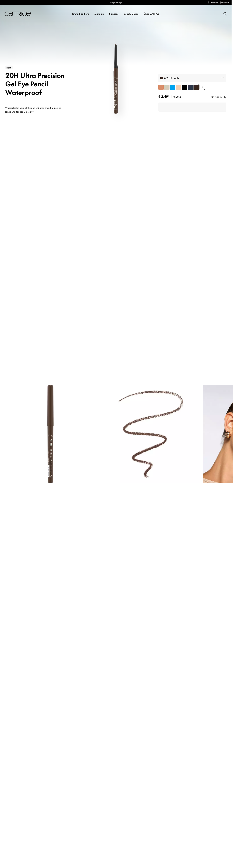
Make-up (99, 14)
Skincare (114, 14)
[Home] (17, 14)
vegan (9, 67)
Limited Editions (81, 14)
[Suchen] (225, 14)
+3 (202, 87)
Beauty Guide (131, 14)
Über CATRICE (152, 14)
